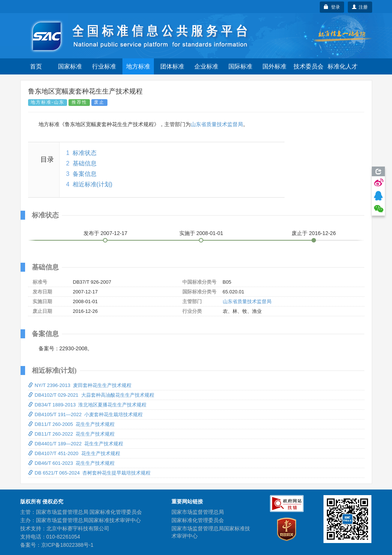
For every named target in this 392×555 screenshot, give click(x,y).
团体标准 (172, 66)
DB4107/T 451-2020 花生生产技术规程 (74, 453)
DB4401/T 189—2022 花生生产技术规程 (76, 444)
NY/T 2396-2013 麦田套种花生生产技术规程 (80, 385)
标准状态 (85, 153)
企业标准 (206, 66)
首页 (36, 66)
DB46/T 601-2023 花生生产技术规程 (72, 463)
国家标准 (70, 66)
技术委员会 (309, 66)
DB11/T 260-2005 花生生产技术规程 (72, 424)
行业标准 (104, 66)
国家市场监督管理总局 (198, 512)
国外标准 (274, 66)
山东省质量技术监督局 (217, 124)
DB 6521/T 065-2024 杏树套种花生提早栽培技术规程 (89, 473)
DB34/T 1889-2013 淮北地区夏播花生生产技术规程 (87, 405)
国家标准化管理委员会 (198, 520)
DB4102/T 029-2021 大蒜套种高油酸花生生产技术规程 (91, 395)
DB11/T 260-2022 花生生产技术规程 (72, 434)
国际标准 (240, 66)
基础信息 (85, 163)
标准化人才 (343, 66)
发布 (106, 233)
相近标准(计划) (93, 184)
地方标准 (138, 66)
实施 (201, 233)
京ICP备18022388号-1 (67, 545)
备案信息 (85, 174)
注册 (360, 7)
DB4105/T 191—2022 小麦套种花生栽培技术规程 (86, 414)
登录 (332, 7)
